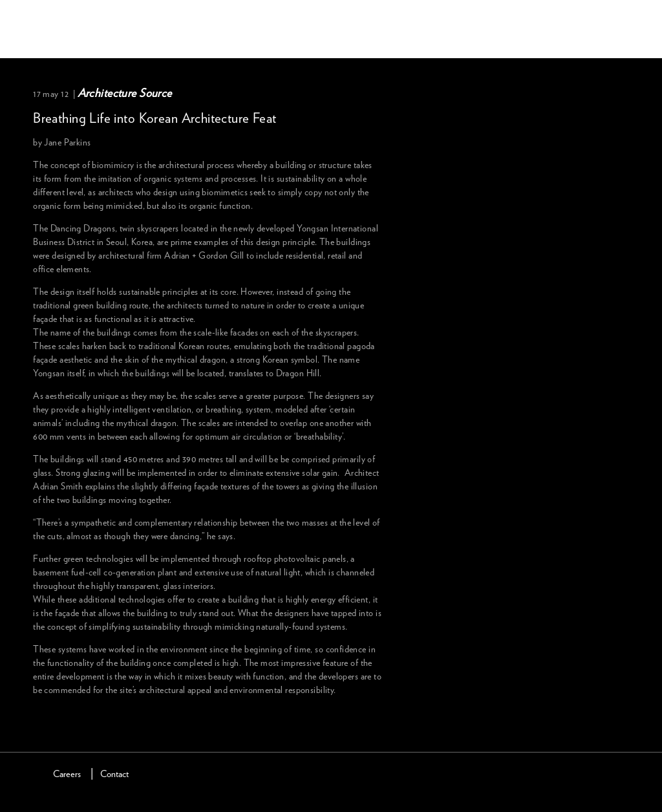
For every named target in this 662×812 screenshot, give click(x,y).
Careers (67, 774)
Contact (114, 774)
